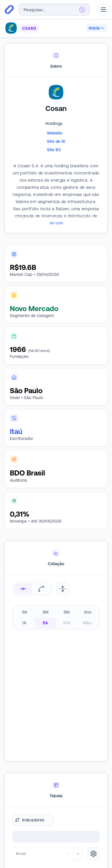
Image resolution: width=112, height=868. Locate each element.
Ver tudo (56, 223)
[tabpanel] (56, 164)
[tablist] (56, 60)
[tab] (56, 60)
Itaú (16, 431)
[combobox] (54, 10)
